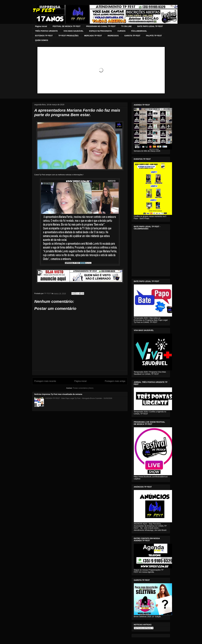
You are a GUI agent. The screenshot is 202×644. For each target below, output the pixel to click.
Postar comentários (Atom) (83, 388)
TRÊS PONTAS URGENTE (46, 31)
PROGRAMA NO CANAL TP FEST (101, 26)
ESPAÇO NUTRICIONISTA (100, 31)
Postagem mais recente (45, 381)
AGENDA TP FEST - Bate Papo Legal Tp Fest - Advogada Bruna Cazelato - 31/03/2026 (79, 398)
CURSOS (121, 31)
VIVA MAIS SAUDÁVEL (73, 31)
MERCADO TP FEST (93, 36)
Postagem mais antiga (115, 381)
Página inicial (41, 26)
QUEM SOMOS (42, 40)
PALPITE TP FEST (154, 36)
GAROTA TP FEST (132, 36)
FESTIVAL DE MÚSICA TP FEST (67, 26)
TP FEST (43, 10)
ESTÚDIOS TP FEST (44, 36)
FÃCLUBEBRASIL (139, 31)
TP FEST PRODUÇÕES (68, 36)
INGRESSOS (113, 36)
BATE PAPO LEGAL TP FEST (150, 26)
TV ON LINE (126, 26)
